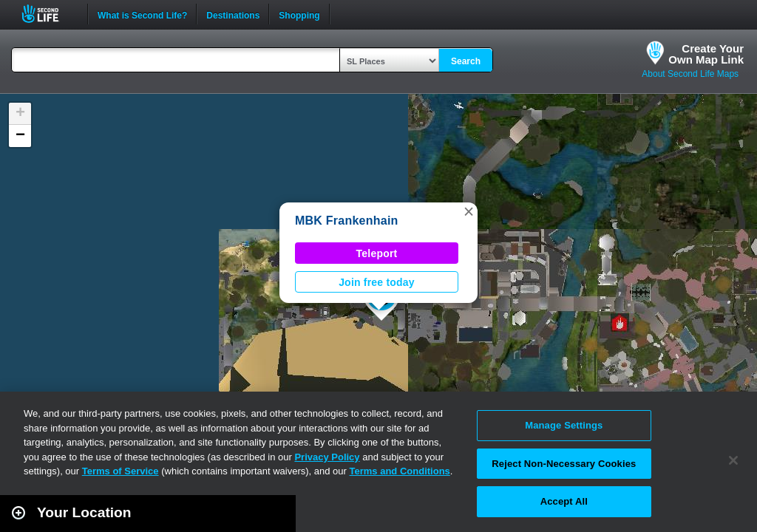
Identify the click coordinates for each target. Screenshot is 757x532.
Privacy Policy (327, 457)
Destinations (233, 14)
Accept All (564, 501)
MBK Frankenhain (347, 221)
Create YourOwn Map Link (706, 54)
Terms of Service (120, 471)
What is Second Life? (142, 14)
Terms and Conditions (400, 471)
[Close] (733, 460)
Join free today (377, 282)
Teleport (377, 253)
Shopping (299, 14)
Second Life (48, 14)
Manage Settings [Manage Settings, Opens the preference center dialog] (564, 425)
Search (466, 61)
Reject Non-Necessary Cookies (564, 464)
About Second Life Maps (690, 74)
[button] (469, 211)
